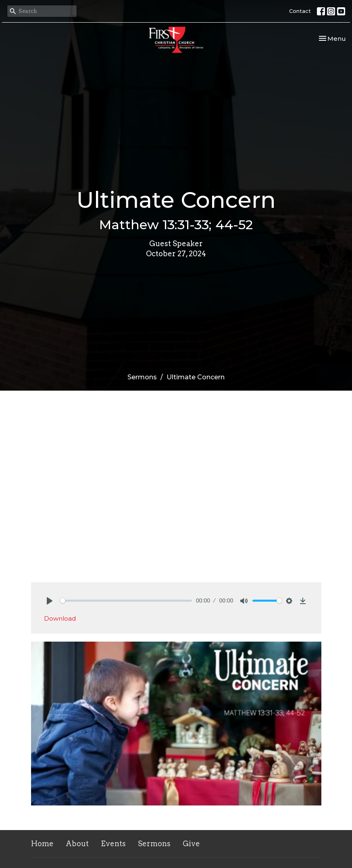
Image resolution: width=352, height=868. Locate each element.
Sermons (142, 377)
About (77, 844)
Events (113, 844)
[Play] (50, 601)
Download (60, 618)
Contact (300, 11)
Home (42, 844)
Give (191, 844)
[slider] (126, 601)
